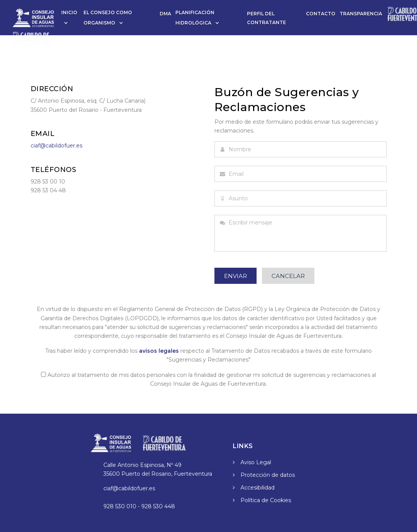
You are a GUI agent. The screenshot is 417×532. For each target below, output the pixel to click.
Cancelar (288, 276)
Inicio (69, 12)
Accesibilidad (258, 488)
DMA (165, 14)
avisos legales (159, 351)
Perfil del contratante (267, 18)
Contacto (321, 14)
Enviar (235, 276)
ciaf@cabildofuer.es (56, 146)
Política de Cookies (266, 500)
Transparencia (361, 14)
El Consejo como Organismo (108, 18)
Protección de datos (268, 475)
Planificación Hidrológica (195, 18)
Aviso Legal (256, 462)
